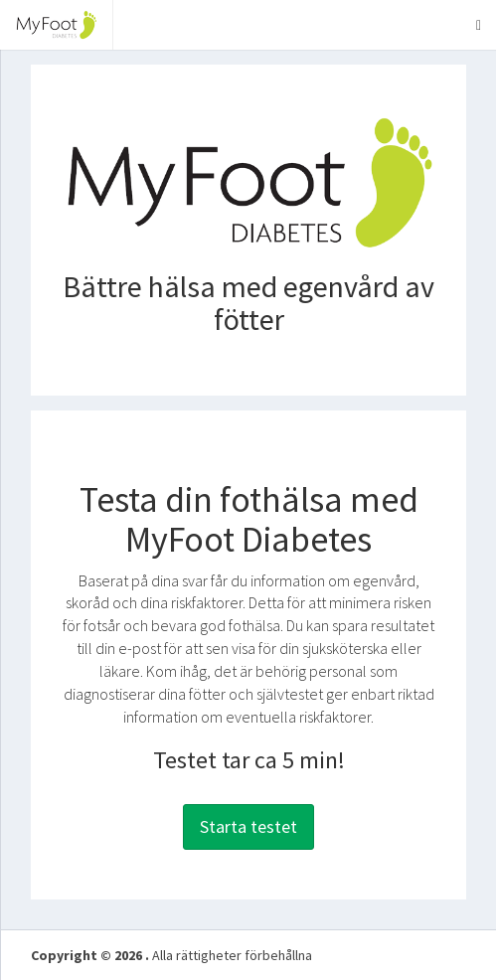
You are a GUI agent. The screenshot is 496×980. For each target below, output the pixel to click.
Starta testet (248, 826)
